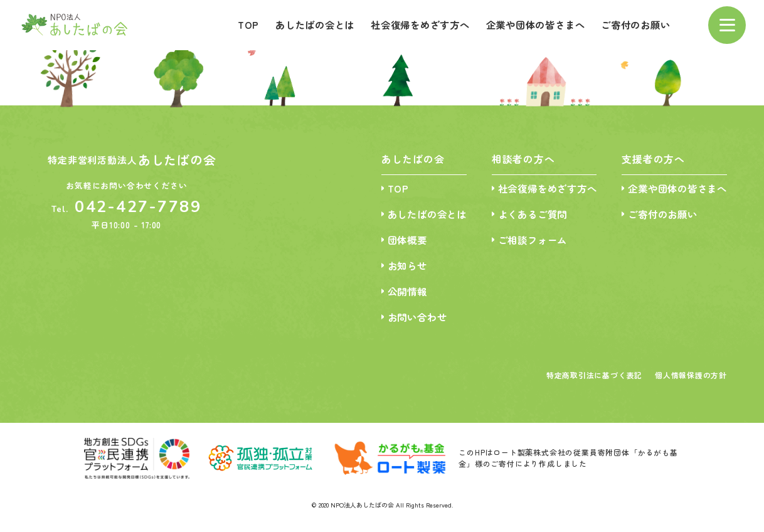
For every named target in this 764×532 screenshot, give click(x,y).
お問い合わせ (401, 320)
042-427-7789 (139, 207)
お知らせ (390, 267)
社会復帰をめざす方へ (406, 24)
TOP (225, 24)
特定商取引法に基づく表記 (594, 379)
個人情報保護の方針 (691, 379)
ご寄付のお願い (634, 24)
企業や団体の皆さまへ (528, 24)
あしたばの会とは (295, 24)
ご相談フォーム (522, 241)
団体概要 (390, 241)
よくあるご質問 (522, 215)
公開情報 (390, 293)
